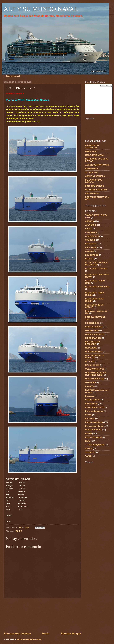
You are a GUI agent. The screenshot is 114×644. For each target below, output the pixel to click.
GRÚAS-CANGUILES (95, 334)
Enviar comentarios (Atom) (29, 639)
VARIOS (89, 448)
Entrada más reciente (17, 633)
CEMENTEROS (92, 236)
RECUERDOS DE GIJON (96, 190)
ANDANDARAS (92, 193)
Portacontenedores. (94, 426)
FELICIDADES (92, 255)
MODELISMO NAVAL (95, 155)
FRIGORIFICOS (92, 323)
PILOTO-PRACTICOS (95, 407)
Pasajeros (90, 396)
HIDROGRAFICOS (93, 338)
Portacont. (90, 419)
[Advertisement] (42, 615)
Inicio (46, 633)
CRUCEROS (91, 244)
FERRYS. (89, 259)
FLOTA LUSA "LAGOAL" (96, 269)
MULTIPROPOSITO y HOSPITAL (95, 356)
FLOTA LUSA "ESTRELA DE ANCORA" (96, 264)
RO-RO (19, 531)
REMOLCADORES (94, 430)
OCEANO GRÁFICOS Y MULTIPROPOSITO (96, 374)
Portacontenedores (94, 422)
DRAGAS (89, 251)
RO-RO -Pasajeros (94, 437)
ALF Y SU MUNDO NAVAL (41, 9)
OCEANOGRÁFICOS (95, 379)
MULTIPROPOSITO (94, 352)
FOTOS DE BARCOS (95, 186)
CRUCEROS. (91, 247)
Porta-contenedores (94, 411)
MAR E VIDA (91, 151)
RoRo (88, 441)
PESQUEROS (91, 404)
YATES (88, 456)
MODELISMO (91, 348)
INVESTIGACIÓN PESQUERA (93, 343)
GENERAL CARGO (94, 327)
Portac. (88, 415)
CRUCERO (90, 240)
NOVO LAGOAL (92, 365)
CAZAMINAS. (91, 232)
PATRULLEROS (92, 400)
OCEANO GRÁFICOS (95, 369)
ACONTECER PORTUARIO (97, 165)
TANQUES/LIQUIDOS (95, 445)
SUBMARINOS (92, 169)
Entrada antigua (71, 633)
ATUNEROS (91, 225)
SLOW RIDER (91, 172)
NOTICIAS (90, 361)
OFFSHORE (91, 382)
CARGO (89, 229)
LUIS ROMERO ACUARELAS (92, 146)
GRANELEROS (92, 331)
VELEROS (90, 452)
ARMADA (90, 221)
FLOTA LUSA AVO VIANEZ (97, 287)
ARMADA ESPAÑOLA (95, 176)
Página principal (13, 76)
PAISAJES (90, 386)
